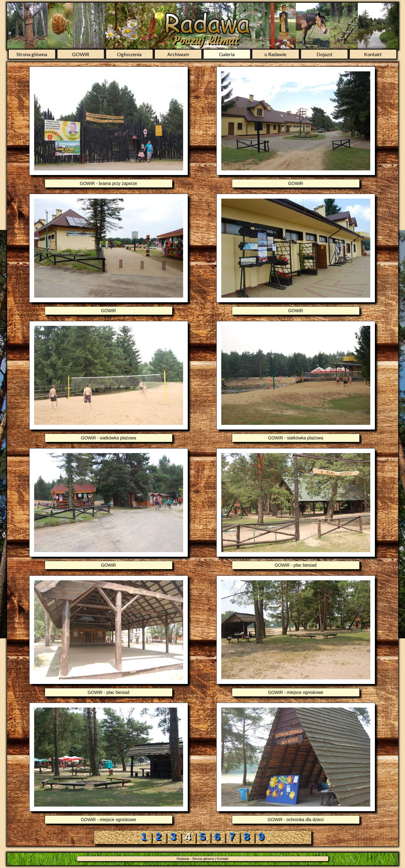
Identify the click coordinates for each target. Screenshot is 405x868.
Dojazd (324, 54)
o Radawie (275, 54)
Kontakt (373, 54)
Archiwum (178, 54)
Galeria (227, 54)
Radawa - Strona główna (195, 859)
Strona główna (32, 54)
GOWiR (81, 54)
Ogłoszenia (129, 54)
